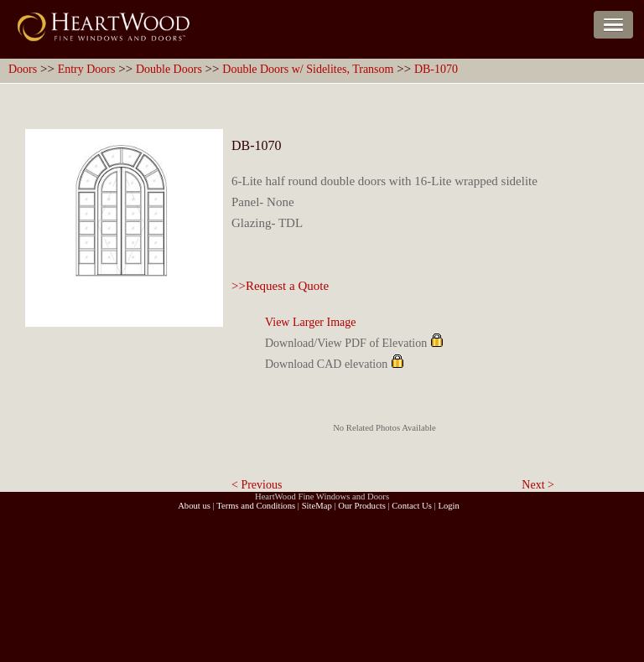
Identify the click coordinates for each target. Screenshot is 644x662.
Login (448, 506)
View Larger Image (311, 322)
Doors (23, 69)
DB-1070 (436, 69)
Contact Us (412, 506)
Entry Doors (87, 69)
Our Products (362, 506)
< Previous (257, 485)
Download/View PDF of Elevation (346, 343)
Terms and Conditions (256, 506)
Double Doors (169, 69)
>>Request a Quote (280, 286)
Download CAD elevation (326, 364)
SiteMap (317, 506)
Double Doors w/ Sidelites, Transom (308, 69)
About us (194, 506)
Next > (538, 485)
